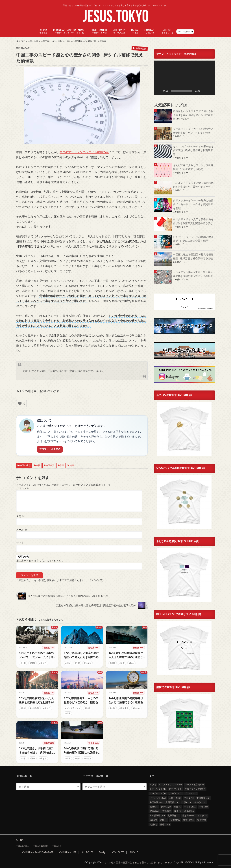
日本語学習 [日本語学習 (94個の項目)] (157, 815)
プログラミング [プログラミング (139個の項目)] (195, 789)
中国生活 (50, 465)
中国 (38, 465)
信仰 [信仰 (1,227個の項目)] (200, 802)
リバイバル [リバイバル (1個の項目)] (176, 793)
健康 (72, 465)
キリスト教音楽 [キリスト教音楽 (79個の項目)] (195, 784)
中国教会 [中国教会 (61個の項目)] (203, 798)
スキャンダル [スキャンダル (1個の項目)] (158, 789)
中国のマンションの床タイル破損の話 (84, 152)
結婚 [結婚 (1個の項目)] (164, 820)
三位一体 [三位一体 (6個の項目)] (175, 798)
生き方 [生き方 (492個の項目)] (188, 815)
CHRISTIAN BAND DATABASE (69, 31)
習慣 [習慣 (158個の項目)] (175, 820)
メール (22, 530)
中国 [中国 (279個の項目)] (189, 798)
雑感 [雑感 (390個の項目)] (165, 824)
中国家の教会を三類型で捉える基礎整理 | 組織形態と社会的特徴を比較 (193, 256)
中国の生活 (25, 465)
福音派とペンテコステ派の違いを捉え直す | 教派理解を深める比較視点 (193, 113)
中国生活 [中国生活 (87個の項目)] (156, 802)
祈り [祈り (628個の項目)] (202, 815)
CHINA (43, 31)
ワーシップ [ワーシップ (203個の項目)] (158, 798)
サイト (20, 543)
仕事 (62, 465)
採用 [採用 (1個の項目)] (178, 811)
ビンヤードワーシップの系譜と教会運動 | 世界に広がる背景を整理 (193, 239)
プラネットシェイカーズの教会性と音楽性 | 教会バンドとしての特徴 (193, 131)
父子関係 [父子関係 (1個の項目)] (174, 815)
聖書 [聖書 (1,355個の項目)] (189, 820)
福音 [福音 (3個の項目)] (153, 820)
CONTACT (150, 31)
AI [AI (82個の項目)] (153, 784)
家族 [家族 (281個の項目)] (155, 811)
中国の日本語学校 (41, 846)
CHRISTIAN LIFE (99, 31)
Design (135, 31)
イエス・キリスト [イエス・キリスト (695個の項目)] (170, 784)
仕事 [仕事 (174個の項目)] (187, 802)
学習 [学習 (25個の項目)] (203, 807)
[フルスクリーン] (210, 91)
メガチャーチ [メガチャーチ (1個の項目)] (158, 793)
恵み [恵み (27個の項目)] (167, 811)
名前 (20, 516)
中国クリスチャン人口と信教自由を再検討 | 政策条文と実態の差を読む (193, 221)
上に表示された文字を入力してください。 (40, 561)
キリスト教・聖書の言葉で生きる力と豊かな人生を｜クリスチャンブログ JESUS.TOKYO (148, 862)
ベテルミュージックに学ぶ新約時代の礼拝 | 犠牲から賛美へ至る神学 (193, 185)
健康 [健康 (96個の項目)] (154, 807)
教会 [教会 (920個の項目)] (189, 811)
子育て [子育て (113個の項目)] (190, 807)
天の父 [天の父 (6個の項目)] (166, 807)
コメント (23, 488)
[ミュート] (204, 91)
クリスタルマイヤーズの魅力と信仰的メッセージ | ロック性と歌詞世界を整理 (193, 204)
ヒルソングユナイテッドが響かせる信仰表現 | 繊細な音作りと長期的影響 (193, 150)
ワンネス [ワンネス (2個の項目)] (191, 793)
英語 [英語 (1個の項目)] (153, 824)
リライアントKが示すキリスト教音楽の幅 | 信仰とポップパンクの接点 (193, 274)
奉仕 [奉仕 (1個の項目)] (177, 807)
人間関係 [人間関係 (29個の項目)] (172, 802)
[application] (184, 78)
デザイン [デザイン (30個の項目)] (175, 789)
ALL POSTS (119, 31)
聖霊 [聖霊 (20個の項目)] (202, 820)
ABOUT (167, 31)
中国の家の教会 (23, 846)
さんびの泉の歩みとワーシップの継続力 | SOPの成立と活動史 (193, 167)
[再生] (159, 91)
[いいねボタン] (20, 404)
